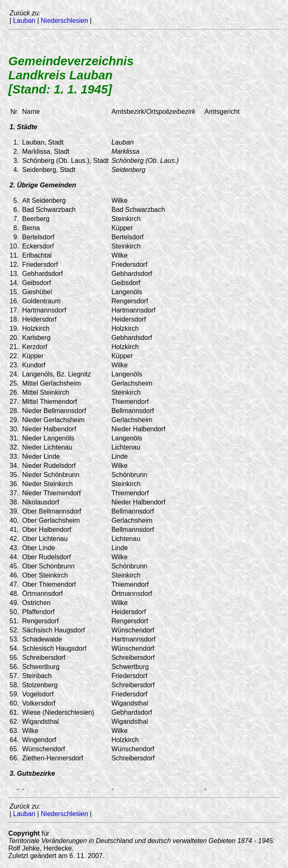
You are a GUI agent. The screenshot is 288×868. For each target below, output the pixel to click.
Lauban (24, 21)
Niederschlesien (64, 21)
